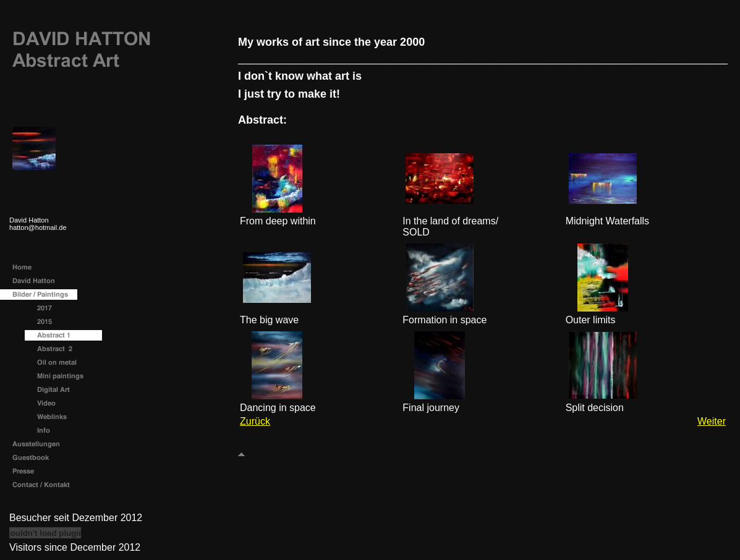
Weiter (712, 421)
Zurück (255, 421)
